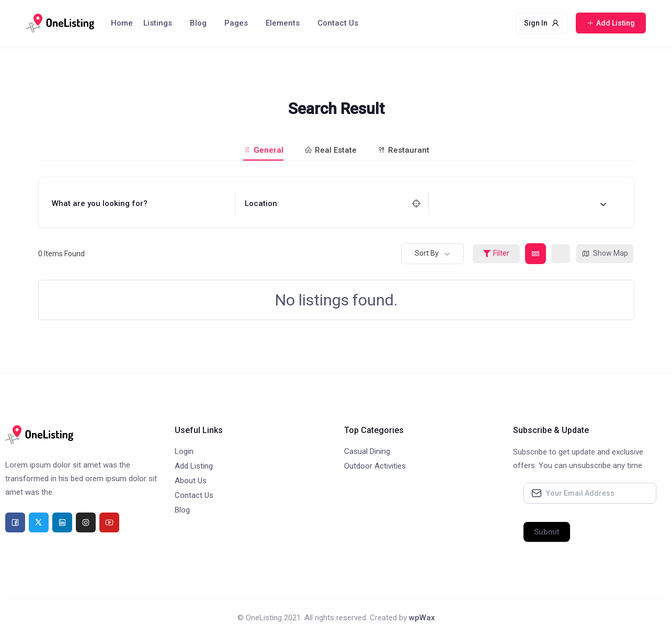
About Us (191, 481)
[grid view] (536, 254)
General (263, 150)
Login (184, 451)
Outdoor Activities (375, 466)
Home (122, 23)
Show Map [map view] (605, 253)
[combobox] (522, 203)
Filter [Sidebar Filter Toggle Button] (496, 253)
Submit (547, 532)
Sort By (427, 253)
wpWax (422, 618)
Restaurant (403, 150)
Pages (236, 23)
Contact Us (338, 23)
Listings (158, 23)
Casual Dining (367, 451)
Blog (198, 23)
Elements (283, 23)
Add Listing (194, 466)
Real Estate (331, 150)
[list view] (561, 254)
